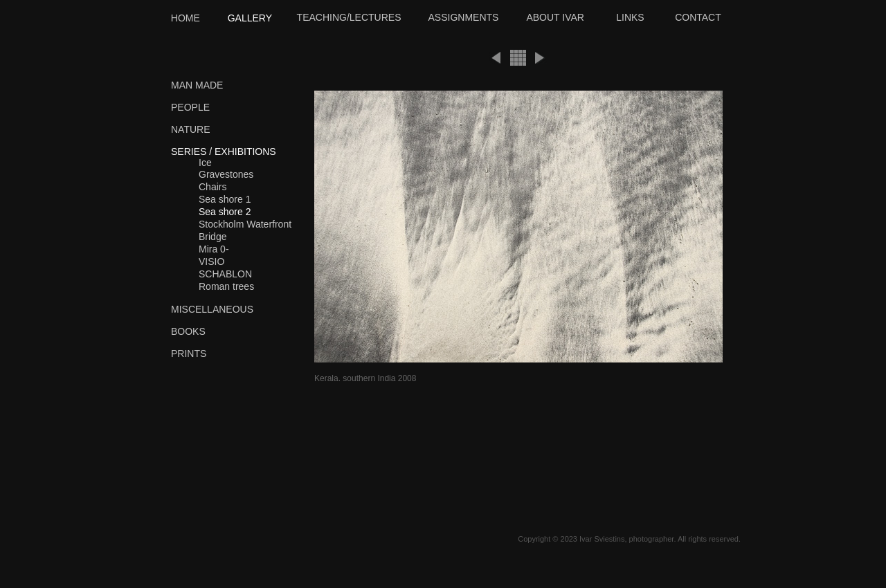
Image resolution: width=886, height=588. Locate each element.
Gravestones (226, 174)
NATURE (191, 129)
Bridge (213, 237)
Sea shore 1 (225, 199)
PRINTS (189, 353)
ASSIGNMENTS (464, 17)
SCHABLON (225, 274)
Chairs (213, 187)
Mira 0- (214, 249)
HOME (186, 18)
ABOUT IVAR (555, 17)
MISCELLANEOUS (212, 309)
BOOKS (188, 331)
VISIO (211, 261)
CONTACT (698, 17)
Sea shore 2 (225, 212)
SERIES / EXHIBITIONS (224, 151)
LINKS (630, 17)
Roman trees (226, 286)
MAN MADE (197, 85)
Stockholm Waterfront (245, 224)
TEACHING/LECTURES (349, 17)
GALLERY (250, 18)
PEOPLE (190, 107)
